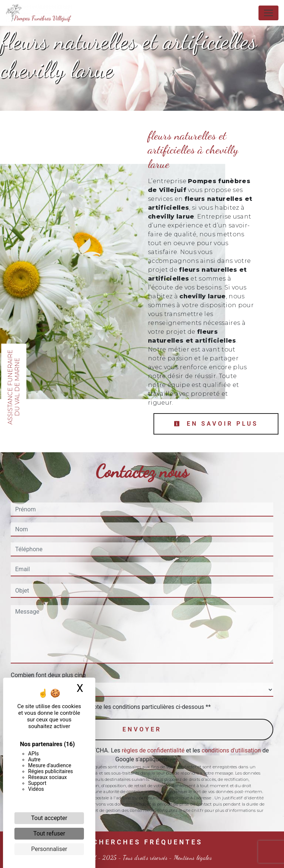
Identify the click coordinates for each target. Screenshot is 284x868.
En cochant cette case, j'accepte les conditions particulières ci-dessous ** (114, 707)
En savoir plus (216, 424)
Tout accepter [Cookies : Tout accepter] (49, 818)
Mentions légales (192, 857)
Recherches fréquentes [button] (142, 842)
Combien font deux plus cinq (48, 675)
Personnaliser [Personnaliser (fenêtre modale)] (49, 849)
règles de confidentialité (153, 750)
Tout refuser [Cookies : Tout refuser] (49, 833)
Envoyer (142, 729)
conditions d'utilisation (231, 750)
